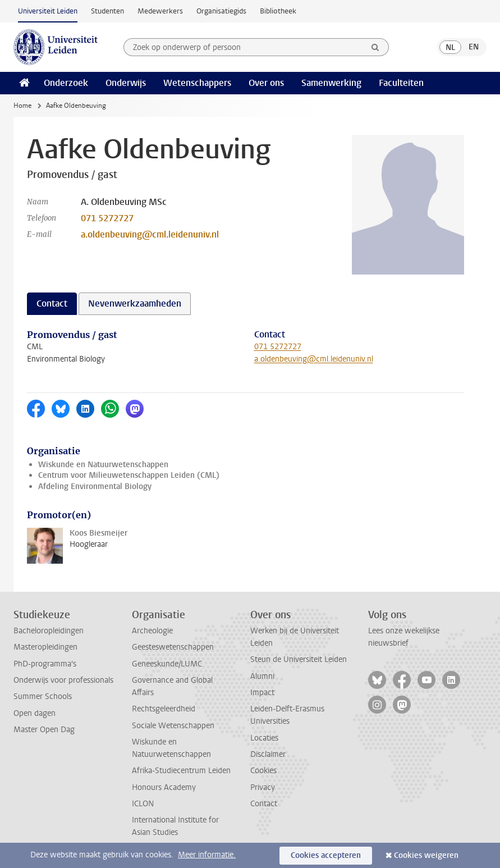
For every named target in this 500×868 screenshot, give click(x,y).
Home (22, 106)
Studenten (107, 11)
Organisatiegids (221, 11)
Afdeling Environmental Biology (95, 486)
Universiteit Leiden (48, 11)
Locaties (264, 738)
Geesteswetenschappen (173, 647)
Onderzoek (66, 83)
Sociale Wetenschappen (173, 726)
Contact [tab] (52, 303)
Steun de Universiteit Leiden (299, 659)
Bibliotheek (278, 11)
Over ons (266, 83)
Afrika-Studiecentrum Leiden (181, 771)
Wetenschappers (197, 83)
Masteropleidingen (45, 647)
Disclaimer (268, 754)
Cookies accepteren (326, 855)
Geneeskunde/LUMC (167, 664)
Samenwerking (331, 83)
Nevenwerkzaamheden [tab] (135, 303)
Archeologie (152, 631)
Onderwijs (126, 83)
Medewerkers (160, 11)
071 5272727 (107, 218)
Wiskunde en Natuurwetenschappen (103, 465)
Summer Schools (43, 696)
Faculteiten (401, 83)
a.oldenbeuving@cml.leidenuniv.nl (150, 234)
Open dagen (35, 713)
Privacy (263, 787)
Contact (264, 804)
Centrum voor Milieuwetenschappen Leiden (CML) (129, 475)
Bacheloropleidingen (49, 631)
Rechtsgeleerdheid (164, 709)
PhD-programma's (45, 664)
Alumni (262, 676)
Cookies (263, 771)
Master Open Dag (44, 730)
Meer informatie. (207, 855)
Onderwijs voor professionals (63, 680)
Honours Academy (164, 787)
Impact (262, 693)
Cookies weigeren (426, 855)
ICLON (143, 804)
